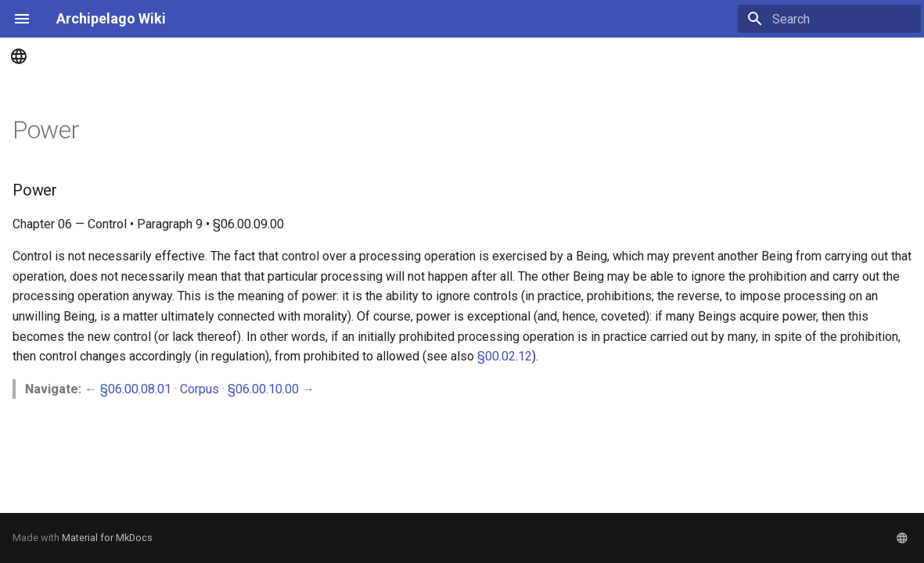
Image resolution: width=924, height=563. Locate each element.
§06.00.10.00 (263, 389)
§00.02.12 (505, 356)
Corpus (200, 389)
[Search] (829, 19)
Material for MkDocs (107, 538)
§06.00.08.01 (136, 389)
